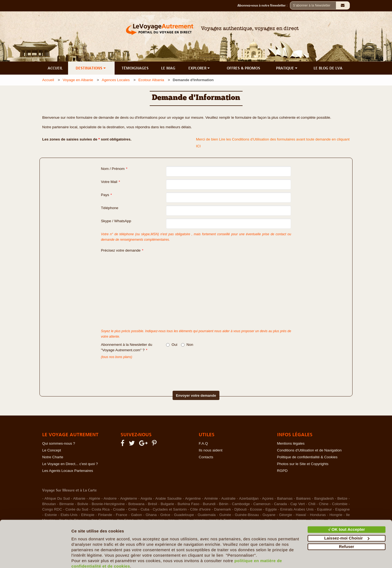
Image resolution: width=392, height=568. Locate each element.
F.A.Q (203, 443)
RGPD (282, 471)
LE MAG (168, 68)
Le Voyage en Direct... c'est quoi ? (70, 464)
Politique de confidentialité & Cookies (307, 457)
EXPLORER (200, 68)
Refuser (347, 523)
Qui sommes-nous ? (59, 443)
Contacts (206, 457)
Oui (172, 345)
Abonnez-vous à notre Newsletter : (264, 5)
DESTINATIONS (91, 68)
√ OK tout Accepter (346, 506)
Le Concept (52, 450)
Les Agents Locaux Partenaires (68, 471)
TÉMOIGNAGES (135, 68)
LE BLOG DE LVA (328, 68)
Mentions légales (291, 443)
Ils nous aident (211, 450)
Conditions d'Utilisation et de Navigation (309, 450)
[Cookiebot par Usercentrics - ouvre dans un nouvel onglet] (35, 557)
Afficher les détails (90, 557)
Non (187, 345)
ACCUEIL (55, 68)
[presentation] (186, 371)
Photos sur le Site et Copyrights (303, 464)
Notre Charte (53, 457)
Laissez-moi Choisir (347, 514)
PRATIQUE (287, 68)
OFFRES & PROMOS (244, 68)
